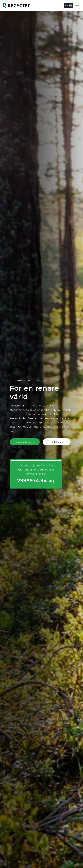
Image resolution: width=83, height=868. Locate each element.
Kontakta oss (57, 442)
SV (69, 6)
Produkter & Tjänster (25, 442)
